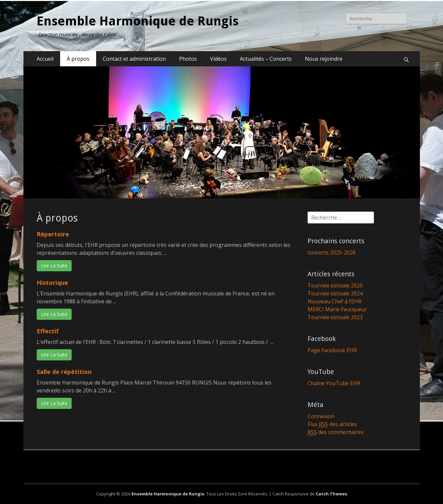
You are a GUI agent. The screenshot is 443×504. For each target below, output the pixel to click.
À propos (78, 59)
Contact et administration (134, 59)
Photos (188, 59)
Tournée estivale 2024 (335, 293)
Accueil (45, 59)
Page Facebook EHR (332, 350)
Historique (52, 283)
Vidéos (218, 59)
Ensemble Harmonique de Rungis (138, 21)
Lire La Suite (54, 266)
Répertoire (53, 234)
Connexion (321, 416)
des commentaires (335, 432)
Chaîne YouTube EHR (334, 383)
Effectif (48, 331)
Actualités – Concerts (266, 59)
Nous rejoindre (324, 59)
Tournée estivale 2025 (335, 286)
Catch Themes (332, 494)
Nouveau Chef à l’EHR (334, 301)
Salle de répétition (64, 372)
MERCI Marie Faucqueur (337, 309)
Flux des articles (332, 424)
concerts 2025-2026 (332, 252)
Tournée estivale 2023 (335, 317)
